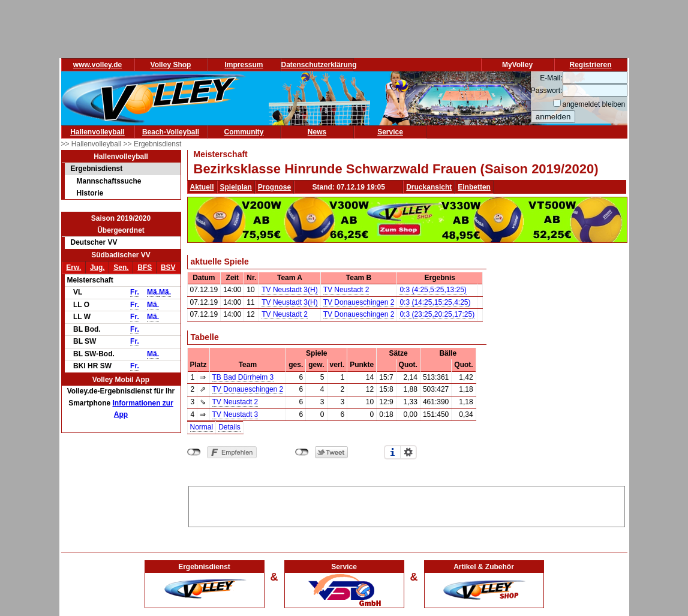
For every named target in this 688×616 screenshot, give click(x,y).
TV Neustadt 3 (235, 414)
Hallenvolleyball (97, 132)
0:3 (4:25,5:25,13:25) (433, 290)
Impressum (244, 65)
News (317, 132)
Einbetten (474, 187)
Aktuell (202, 187)
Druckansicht (429, 187)
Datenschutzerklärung (319, 65)
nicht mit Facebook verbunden (194, 452)
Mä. (153, 292)
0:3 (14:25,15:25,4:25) (435, 302)
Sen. (121, 268)
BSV (168, 268)
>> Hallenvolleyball (92, 144)
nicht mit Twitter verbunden (302, 452)
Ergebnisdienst (97, 169)
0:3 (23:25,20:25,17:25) (437, 314)
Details (229, 427)
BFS (145, 268)
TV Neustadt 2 (346, 290)
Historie (90, 193)
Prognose (274, 187)
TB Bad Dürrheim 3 (243, 377)
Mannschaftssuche (109, 181)
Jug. (97, 268)
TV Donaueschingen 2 (359, 302)
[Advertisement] (407, 504)
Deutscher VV (94, 242)
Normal (202, 427)
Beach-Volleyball (171, 132)
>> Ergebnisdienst (153, 144)
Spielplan (236, 187)
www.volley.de (97, 65)
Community (244, 132)
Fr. (135, 292)
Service (390, 132)
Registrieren (590, 65)
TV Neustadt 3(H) (289, 290)
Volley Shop (171, 65)
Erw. (73, 268)
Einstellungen (408, 452)
